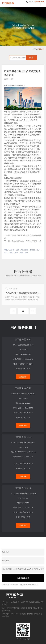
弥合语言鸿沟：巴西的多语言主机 (27, 241)
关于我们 (6, 602)
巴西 (18, 250)
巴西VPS (41, 49)
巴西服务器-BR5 (23, 488)
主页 (34, 49)
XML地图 (5, 616)
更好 (26, 252)
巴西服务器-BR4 (23, 437)
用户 (38, 250)
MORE (23, 311)
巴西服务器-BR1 (23, 340)
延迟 (6, 252)
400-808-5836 (40, 2)
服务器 (12, 250)
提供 (21, 252)
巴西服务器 (15, 602)
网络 (16, 252)
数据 (11, 252)
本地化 (32, 250)
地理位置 (25, 250)
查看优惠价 (23, 377)
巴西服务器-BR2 (23, 388)
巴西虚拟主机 (34, 602)
